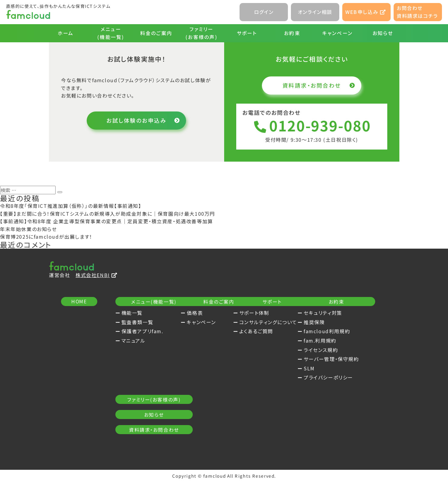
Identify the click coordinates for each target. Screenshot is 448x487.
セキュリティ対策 (141, 374)
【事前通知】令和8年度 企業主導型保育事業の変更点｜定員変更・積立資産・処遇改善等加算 (106, 221)
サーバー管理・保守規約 (149, 420)
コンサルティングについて (344, 322)
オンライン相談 (315, 12)
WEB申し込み (366, 12)
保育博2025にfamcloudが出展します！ (46, 237)
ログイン (264, 12)
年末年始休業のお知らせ (29, 229)
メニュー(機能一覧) (111, 33)
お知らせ (383, 33)
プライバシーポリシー (146, 439)
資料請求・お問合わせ (318, 85)
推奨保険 (132, 383)
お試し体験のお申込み (143, 121)
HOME (79, 302)
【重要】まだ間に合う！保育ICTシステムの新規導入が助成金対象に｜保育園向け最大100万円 (108, 214)
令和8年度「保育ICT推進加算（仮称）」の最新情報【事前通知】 (71, 206)
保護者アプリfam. (142, 331)
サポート (247, 33)
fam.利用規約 (138, 402)
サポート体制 (330, 313)
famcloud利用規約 (145, 393)
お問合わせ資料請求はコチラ (417, 12)
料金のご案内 (156, 33)
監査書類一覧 (137, 322)
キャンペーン (337, 33)
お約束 (292, 33)
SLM (127, 430)
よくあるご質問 (332, 331)
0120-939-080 (312, 126)
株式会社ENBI (96, 275)
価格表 (226, 313)
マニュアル (134, 341)
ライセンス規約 (139, 411)
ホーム (65, 33)
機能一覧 (132, 313)
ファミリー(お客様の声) (201, 33)
